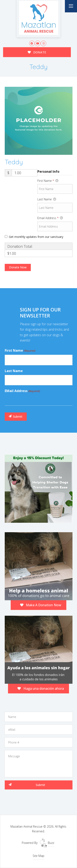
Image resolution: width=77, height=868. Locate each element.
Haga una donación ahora (41, 688)
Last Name (47, 199)
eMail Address (22, 391)
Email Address (50, 218)
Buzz (47, 843)
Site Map (38, 856)
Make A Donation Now (41, 605)
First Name (48, 181)
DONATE (37, 52)
